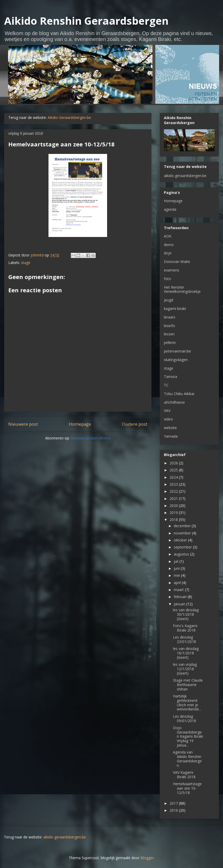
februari (181, 597)
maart (179, 590)
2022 (174, 491)
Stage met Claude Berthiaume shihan (188, 685)
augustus (182, 554)
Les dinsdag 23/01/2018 (184, 639)
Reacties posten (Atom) (91, 438)
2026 (174, 463)
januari (180, 604)
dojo (168, 253)
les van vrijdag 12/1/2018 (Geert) (185, 669)
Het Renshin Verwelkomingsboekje (182, 289)
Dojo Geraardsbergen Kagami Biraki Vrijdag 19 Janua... (188, 736)
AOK (168, 236)
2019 (174, 513)
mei (177, 575)
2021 (174, 499)
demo (169, 245)
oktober (181, 540)
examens (172, 270)
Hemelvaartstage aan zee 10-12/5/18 (187, 788)
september (183, 547)
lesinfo (169, 326)
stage (26, 263)
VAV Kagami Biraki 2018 (184, 775)
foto (168, 279)
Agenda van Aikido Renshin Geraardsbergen (187, 759)
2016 (174, 810)
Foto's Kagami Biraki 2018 (185, 628)
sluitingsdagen (176, 360)
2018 (174, 520)
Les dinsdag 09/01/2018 (184, 718)
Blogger (147, 858)
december (183, 526)
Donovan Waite (177, 262)
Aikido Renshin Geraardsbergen (86, 21)
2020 (174, 506)
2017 (174, 803)
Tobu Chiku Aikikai (179, 394)
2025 (174, 470)
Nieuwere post (23, 424)
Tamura (170, 377)
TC (166, 385)
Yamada (171, 436)
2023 (174, 484)
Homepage (80, 424)
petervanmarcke (177, 351)
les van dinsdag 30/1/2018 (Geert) (186, 614)
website (170, 428)
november (183, 533)
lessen (169, 334)
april (178, 583)
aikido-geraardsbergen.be (185, 176)
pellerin (170, 343)
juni (177, 568)
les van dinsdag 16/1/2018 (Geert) (186, 653)
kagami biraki (175, 308)
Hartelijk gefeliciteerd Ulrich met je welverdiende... (187, 703)
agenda (170, 209)
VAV (167, 411)
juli (177, 561)
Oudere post (135, 424)
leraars (170, 317)
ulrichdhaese (174, 402)
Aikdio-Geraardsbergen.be (69, 117)
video (168, 419)
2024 (174, 477)
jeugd (169, 300)
